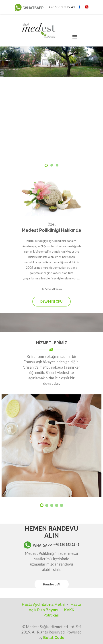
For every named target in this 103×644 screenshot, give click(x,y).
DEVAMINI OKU (51, 302)
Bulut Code (54, 638)
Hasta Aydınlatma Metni (43, 604)
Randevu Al (52, 584)
